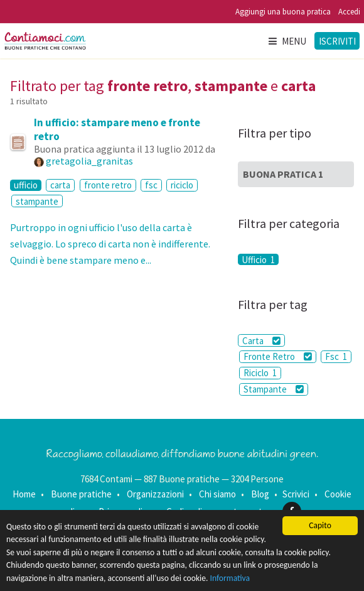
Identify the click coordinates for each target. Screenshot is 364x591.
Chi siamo (217, 494)
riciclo (182, 185)
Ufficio (258, 259)
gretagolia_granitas (89, 161)
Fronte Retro (278, 356)
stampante (37, 201)
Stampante (274, 389)
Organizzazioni (155, 494)
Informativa (230, 578)
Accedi (349, 12)
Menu (287, 41)
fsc (151, 185)
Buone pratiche (81, 494)
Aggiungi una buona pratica (283, 12)
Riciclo (260, 373)
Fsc (336, 356)
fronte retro (108, 185)
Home (24, 494)
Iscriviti (337, 41)
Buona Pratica (283, 174)
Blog (260, 494)
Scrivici (296, 494)
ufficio (26, 185)
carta (60, 185)
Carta (261, 341)
